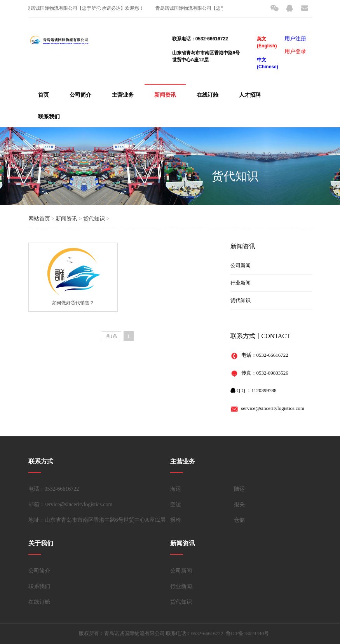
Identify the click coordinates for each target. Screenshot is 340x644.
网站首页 (39, 219)
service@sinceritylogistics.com (273, 408)
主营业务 (123, 95)
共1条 (112, 336)
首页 (44, 95)
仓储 (239, 520)
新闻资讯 (165, 95)
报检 (176, 520)
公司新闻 (241, 265)
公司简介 (80, 95)
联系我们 (49, 117)
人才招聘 (250, 95)
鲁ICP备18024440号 (247, 633)
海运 (176, 489)
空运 (176, 504)
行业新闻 (241, 283)
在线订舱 (207, 95)
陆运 (239, 489)
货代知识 (235, 176)
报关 (239, 504)
